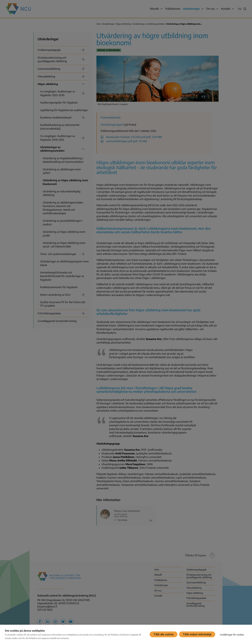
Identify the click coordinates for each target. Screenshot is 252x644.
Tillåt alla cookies (164, 634)
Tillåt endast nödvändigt (197, 634)
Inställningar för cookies (232, 635)
